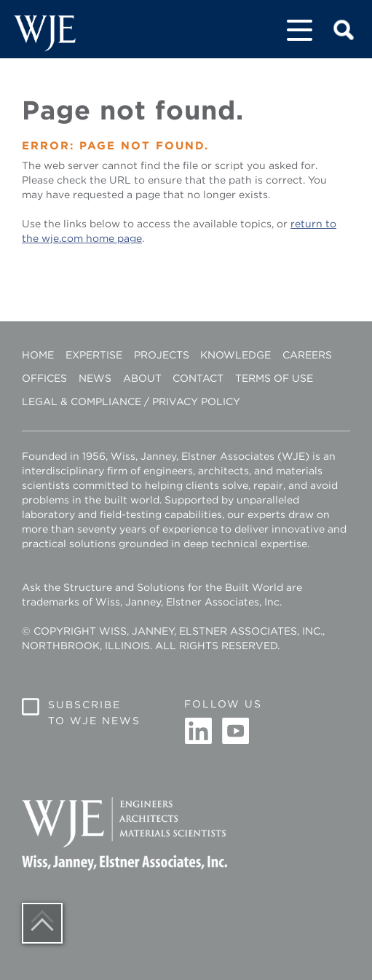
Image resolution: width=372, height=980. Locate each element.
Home (38, 355)
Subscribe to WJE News (94, 713)
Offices (44, 378)
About (142, 378)
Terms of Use (274, 378)
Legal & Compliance (82, 401)
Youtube (235, 732)
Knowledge (236, 355)
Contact (198, 378)
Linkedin (199, 732)
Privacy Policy (196, 401)
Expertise (94, 355)
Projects (162, 355)
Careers (307, 355)
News (95, 378)
